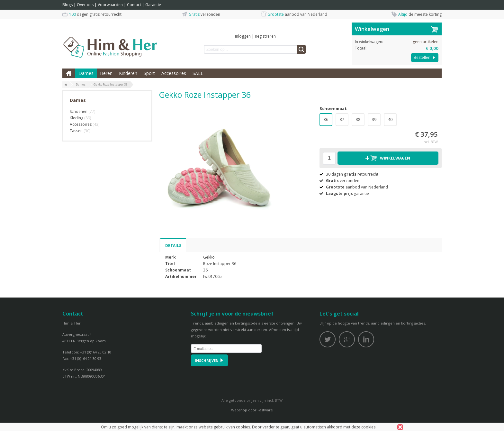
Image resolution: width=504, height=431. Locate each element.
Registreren (265, 36)
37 (342, 119)
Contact (134, 5)
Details (173, 246)
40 (390, 119)
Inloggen (243, 36)
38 (358, 119)
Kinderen (128, 73)
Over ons (85, 5)
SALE (198, 73)
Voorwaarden (110, 5)
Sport (149, 73)
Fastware (265, 410)
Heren (106, 73)
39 (374, 119)
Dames (86, 73)
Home (69, 73)
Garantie (153, 5)
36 (326, 119)
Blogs (67, 5)
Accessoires (174, 73)
